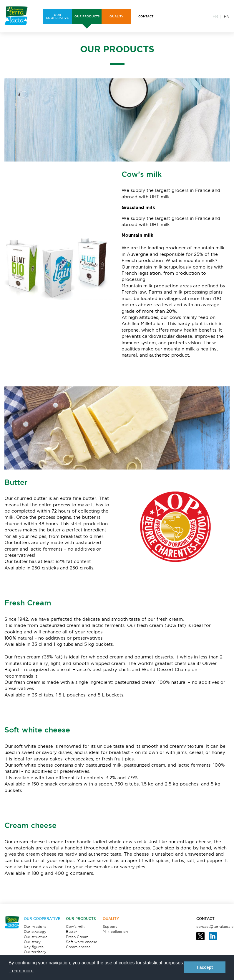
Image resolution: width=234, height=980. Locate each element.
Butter (72, 932)
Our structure (36, 937)
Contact (205, 919)
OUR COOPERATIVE (42, 919)
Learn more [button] (21, 971)
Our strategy (35, 932)
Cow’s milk (75, 927)
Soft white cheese (82, 942)
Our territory (35, 952)
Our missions (35, 927)
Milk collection (115, 932)
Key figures (34, 947)
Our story (32, 942)
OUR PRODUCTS (81, 919)
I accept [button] (205, 967)
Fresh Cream (77, 937)
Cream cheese (78, 947)
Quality (111, 919)
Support (110, 927)
